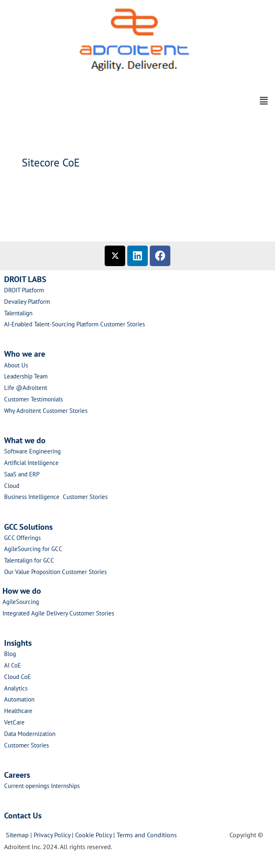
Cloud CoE (17, 677)
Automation (19, 699)
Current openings (27, 786)
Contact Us (23, 816)
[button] (137, 81)
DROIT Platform (24, 290)
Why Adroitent (23, 411)
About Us (16, 365)
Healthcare (18, 711)
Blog (10, 654)
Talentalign (18, 313)
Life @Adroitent (26, 388)
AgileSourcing (21, 602)
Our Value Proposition (33, 572)
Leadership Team (26, 376)
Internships (65, 786)
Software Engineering (32, 451)
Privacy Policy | (54, 835)
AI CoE (13, 665)
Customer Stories (123, 324)
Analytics (16, 688)
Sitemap (17, 835)
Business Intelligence (33, 497)
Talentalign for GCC (29, 560)
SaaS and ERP (22, 474)
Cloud (12, 486)
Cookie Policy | (96, 835)
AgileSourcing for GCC (33, 549)
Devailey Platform (27, 302)
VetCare (14, 722)
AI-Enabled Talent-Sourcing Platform (51, 324)
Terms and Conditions (148, 835)
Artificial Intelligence (31, 463)
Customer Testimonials (33, 399)
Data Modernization (30, 734)
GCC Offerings (23, 538)
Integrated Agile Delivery (36, 613)
